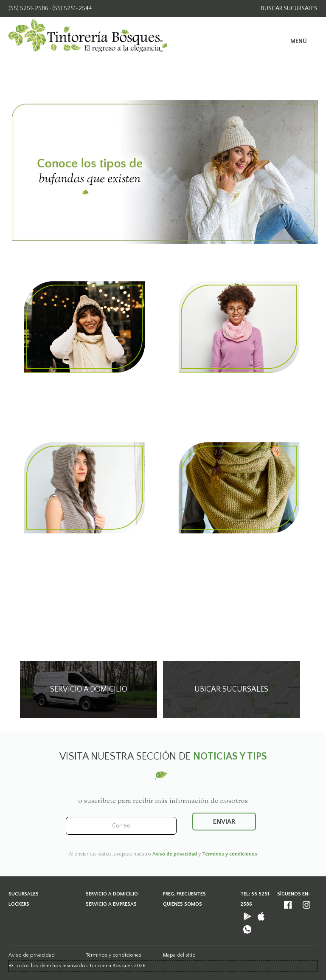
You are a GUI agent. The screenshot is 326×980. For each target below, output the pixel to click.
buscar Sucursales (289, 8)
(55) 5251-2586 (28, 8)
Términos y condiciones (230, 854)
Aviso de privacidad (175, 854)
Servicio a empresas (111, 904)
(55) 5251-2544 (72, 8)
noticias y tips (230, 757)
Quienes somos (183, 904)
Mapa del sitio (179, 955)
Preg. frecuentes (184, 894)
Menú (299, 41)
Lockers (19, 904)
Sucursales (24, 894)
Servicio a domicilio (112, 894)
